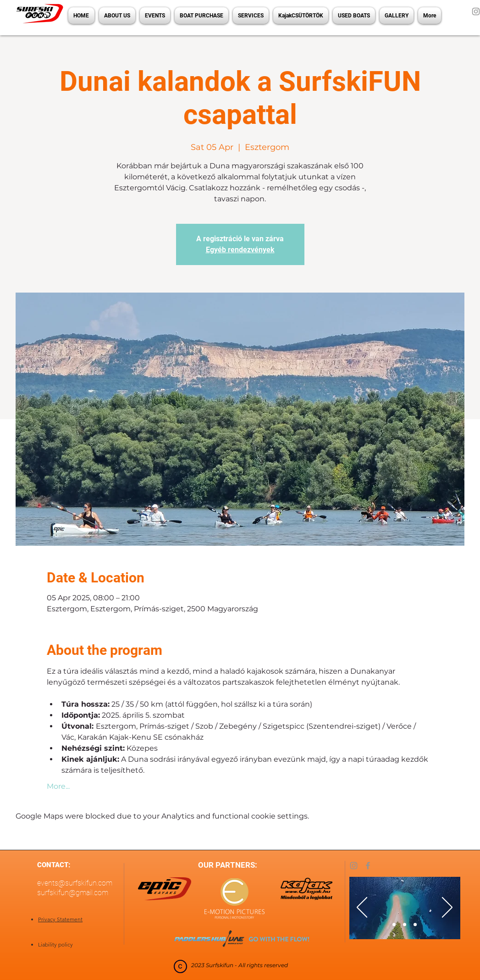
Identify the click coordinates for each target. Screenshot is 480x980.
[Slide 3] (415, 925)
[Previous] (362, 908)
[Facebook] (368, 866)
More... (58, 786)
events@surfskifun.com (75, 883)
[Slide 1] (394, 925)
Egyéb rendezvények (240, 250)
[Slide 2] (405, 925)
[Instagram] (354, 866)
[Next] (447, 908)
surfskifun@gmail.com (73, 893)
